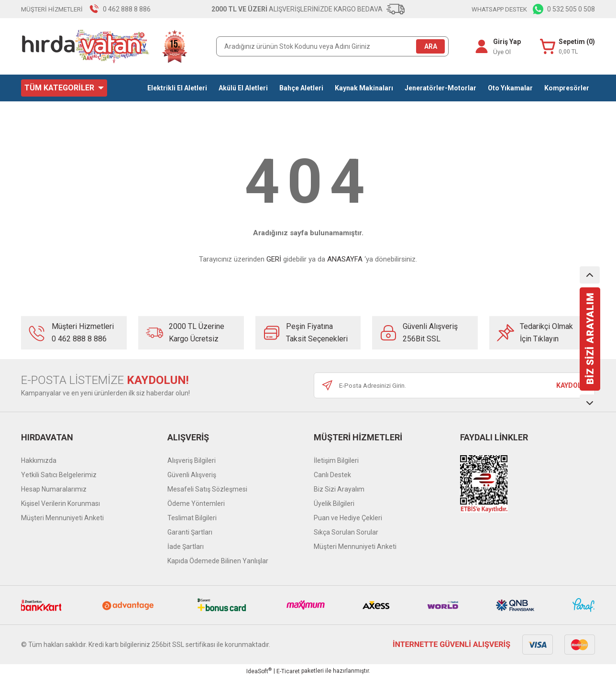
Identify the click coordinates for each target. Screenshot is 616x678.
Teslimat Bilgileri (192, 518)
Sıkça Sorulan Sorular (346, 532)
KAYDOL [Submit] (569, 385)
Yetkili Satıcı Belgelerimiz (59, 475)
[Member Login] (481, 46)
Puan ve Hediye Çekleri (348, 518)
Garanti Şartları (190, 532)
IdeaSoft (259, 671)
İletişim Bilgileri (336, 460)
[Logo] (105, 46)
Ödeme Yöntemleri (196, 503)
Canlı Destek (332, 475)
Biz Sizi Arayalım (339, 489)
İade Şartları (186, 547)
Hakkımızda (39, 460)
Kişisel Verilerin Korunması (60, 503)
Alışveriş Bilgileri (192, 460)
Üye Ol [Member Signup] (501, 52)
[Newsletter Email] (454, 385)
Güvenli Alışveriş (192, 475)
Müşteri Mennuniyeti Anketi (62, 518)
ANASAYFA (345, 259)
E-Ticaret (288, 671)
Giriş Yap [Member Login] (506, 42)
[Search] (332, 46)
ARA (431, 46)
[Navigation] (64, 88)
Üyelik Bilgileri (334, 503)
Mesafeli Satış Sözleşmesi (207, 489)
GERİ (274, 259)
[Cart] (567, 47)
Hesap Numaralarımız (54, 489)
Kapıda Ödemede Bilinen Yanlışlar (218, 561)
